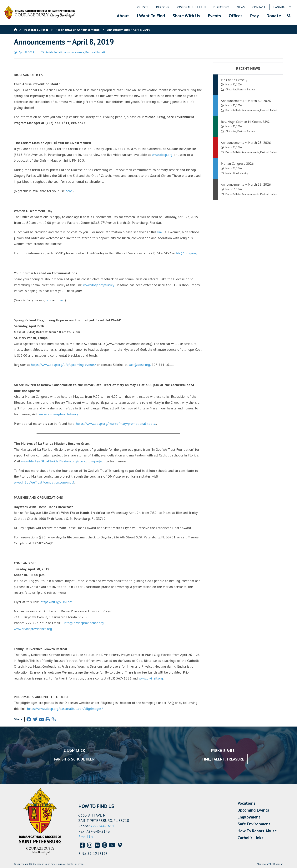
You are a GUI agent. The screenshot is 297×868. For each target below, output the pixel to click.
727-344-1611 (102, 826)
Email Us (86, 837)
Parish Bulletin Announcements (65, 52)
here (69, 191)
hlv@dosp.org (187, 253)
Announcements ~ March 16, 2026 (246, 184)
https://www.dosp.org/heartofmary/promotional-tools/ (116, 424)
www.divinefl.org (151, 678)
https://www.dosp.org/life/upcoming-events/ (63, 365)
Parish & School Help (74, 759)
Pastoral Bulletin (96, 52)
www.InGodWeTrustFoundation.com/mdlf (44, 482)
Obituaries (231, 90)
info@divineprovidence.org (84, 623)
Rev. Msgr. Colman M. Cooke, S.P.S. (245, 122)
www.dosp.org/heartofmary (58, 414)
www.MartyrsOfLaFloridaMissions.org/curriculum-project (63, 461)
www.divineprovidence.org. (33, 629)
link (160, 232)
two (61, 300)
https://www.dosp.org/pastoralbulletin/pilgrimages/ (65, 709)
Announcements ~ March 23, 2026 (246, 143)
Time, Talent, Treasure (223, 759)
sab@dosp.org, (140, 365)
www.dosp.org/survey (99, 285)
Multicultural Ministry (237, 173)
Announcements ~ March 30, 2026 (246, 101)
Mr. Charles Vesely (234, 80)
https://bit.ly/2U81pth (56, 602)
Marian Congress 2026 (237, 163)
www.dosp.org (162, 155)
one (48, 300)
